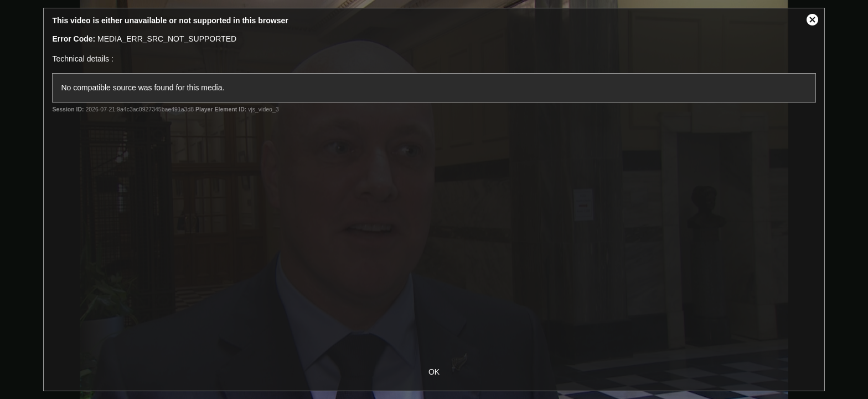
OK (434, 372)
